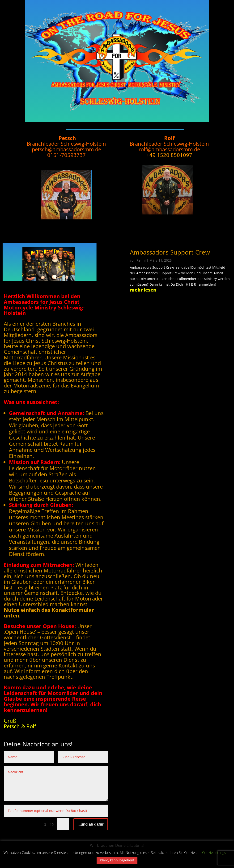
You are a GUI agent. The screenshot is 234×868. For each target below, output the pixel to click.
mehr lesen (143, 290)
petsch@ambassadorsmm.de (66, 149)
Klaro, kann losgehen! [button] (117, 860)
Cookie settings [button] (214, 852)
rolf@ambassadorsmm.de (169, 149)
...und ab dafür (91, 824)
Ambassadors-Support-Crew (170, 252)
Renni (141, 260)
